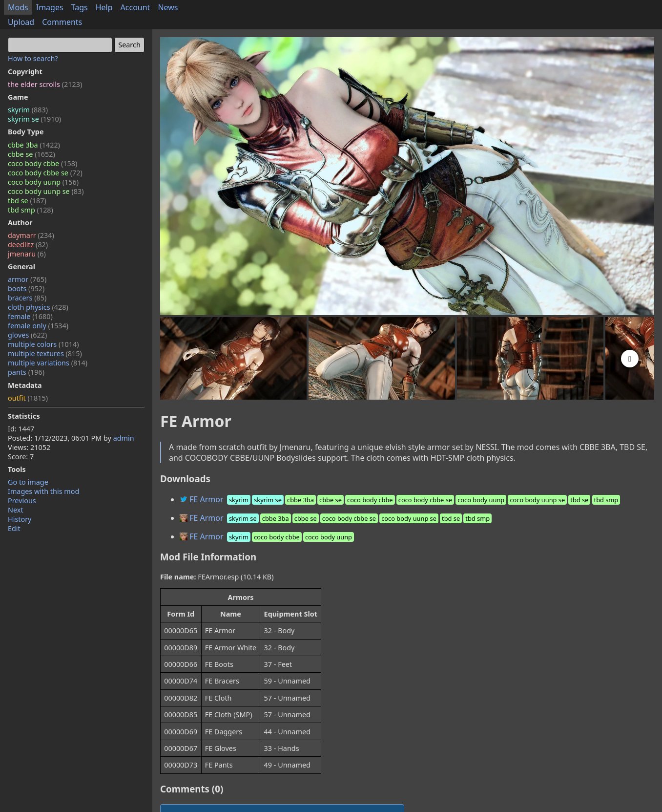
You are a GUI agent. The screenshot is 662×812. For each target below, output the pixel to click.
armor (27, 279)
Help (104, 7)
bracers (27, 298)
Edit (14, 528)
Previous (22, 501)
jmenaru (27, 254)
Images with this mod (43, 491)
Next (16, 510)
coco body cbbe (42, 163)
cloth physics (38, 307)
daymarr (31, 235)
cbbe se (31, 154)
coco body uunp (43, 182)
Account (135, 7)
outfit (28, 398)
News (168, 7)
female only (38, 326)
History (20, 519)
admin (124, 438)
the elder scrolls (45, 84)
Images (50, 7)
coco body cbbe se (45, 173)
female (30, 316)
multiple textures (45, 353)
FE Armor (401, 499)
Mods (18, 7)
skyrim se (34, 119)
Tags (80, 7)
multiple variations (48, 363)
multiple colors (43, 344)
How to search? (33, 58)
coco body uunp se (46, 191)
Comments (62, 22)
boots (26, 288)
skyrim (28, 110)
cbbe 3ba (34, 145)
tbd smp (31, 210)
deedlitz (28, 245)
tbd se (27, 201)
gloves (27, 335)
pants (26, 372)
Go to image (28, 482)
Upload (21, 22)
